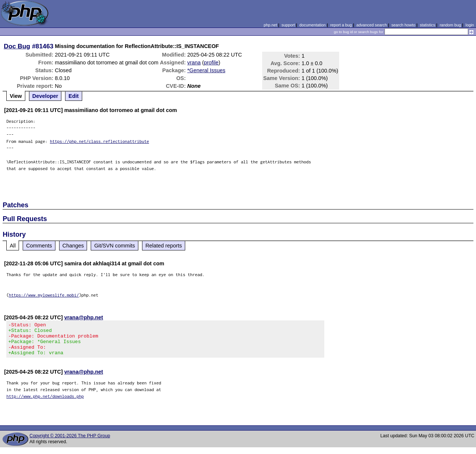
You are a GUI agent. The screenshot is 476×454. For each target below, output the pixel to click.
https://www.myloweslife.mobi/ (44, 295)
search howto (403, 25)
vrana (194, 63)
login (470, 25)
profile (211, 63)
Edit (73, 96)
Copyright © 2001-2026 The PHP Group (70, 442)
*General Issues (206, 70)
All (13, 246)
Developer (45, 96)
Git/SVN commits (115, 246)
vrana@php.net (84, 317)
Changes (73, 246)
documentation (313, 25)
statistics (427, 25)
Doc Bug (17, 46)
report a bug (341, 25)
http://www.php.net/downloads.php (45, 403)
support (288, 25)
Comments (39, 246)
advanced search (372, 25)
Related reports (164, 246)
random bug (450, 25)
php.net (270, 25)
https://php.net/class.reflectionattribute (99, 141)
